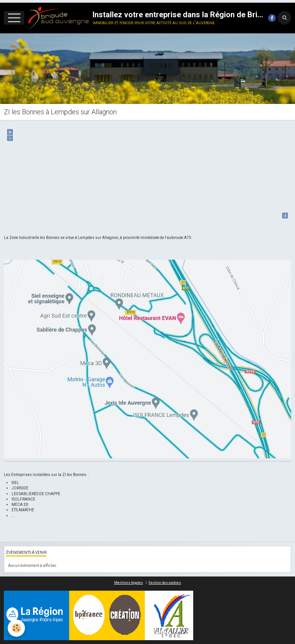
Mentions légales (128, 583)
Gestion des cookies (165, 583)
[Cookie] (16, 628)
